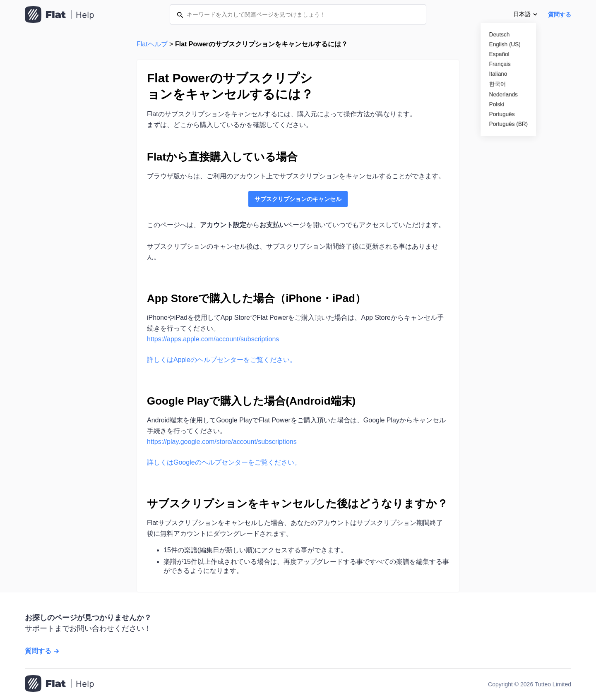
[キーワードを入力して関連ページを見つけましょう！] (298, 14)
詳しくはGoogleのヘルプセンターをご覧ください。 (224, 462)
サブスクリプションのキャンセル (298, 199)
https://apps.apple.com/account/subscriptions (213, 339)
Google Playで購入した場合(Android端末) (251, 401)
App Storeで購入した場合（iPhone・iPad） (256, 298)
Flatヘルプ (152, 44)
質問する (560, 14)
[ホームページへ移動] (59, 684)
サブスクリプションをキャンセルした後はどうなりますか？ (297, 503)
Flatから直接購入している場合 (222, 157)
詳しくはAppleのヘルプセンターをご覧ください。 (222, 360)
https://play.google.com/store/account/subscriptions (222, 442)
